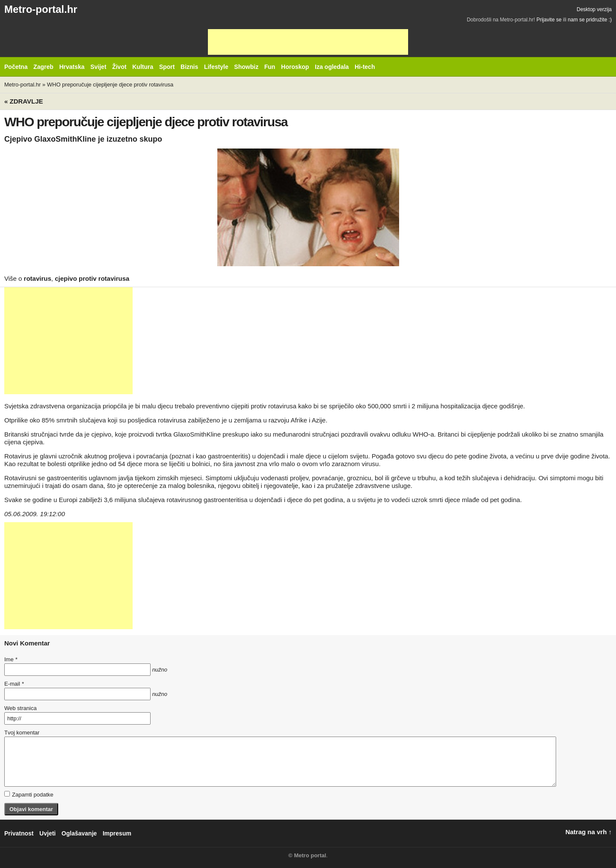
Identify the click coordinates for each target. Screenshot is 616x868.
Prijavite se (549, 20)
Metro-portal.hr (41, 9)
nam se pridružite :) (590, 20)
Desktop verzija (594, 9)
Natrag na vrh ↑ (589, 832)
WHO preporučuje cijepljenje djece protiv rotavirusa (110, 85)
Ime (11, 659)
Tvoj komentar (22, 733)
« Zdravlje (24, 101)
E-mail (14, 684)
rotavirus (38, 278)
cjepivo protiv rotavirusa (92, 278)
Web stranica (21, 708)
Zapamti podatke (29, 794)
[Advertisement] (308, 42)
